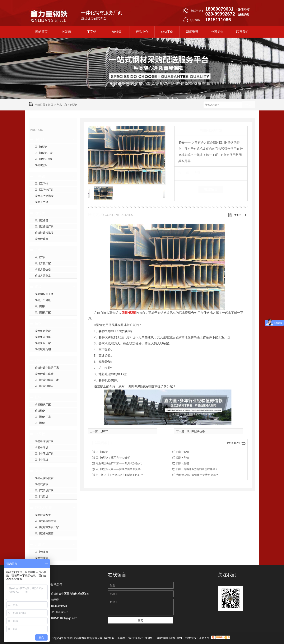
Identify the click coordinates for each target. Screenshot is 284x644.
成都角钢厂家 (43, 343)
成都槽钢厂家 (43, 404)
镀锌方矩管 (43, 508)
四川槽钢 (40, 423)
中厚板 (40, 434)
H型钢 (67, 32)
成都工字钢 (41, 202)
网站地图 (162, 638)
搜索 (249, 105)
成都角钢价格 (43, 337)
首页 (51, 105)
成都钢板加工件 (44, 294)
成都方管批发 (43, 276)
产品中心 (142, 32)
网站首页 (41, 32)
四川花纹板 (41, 497)
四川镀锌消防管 (44, 386)
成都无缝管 (41, 558)
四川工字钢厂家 (44, 190)
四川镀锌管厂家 (44, 226)
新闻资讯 (192, 32)
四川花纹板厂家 (44, 490)
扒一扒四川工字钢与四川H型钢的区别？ (119, 475)
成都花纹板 (41, 484)
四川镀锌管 (41, 220)
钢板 (38, 287)
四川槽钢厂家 (43, 417)
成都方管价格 (43, 269)
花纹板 (40, 471)
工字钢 (92, 32)
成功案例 (167, 32)
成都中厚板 (41, 447)
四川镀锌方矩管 (44, 533)
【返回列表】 (234, 443)
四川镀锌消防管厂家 (47, 380)
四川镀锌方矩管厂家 (47, 527)
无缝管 (40, 544)
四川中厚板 (41, 460)
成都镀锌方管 (43, 515)
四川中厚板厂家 (44, 454)
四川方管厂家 (43, 263)
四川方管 (40, 257)
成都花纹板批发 (44, 478)
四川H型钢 (41, 147)
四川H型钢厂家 (44, 153)
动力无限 (204, 638)
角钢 (38, 324)
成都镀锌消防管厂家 (47, 368)
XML (180, 638)
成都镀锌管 (41, 239)
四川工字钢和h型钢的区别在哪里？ (197, 469)
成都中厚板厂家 (44, 441)
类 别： (185, 172)
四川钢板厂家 (43, 312)
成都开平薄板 (43, 300)
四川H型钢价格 (44, 159)
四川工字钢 (41, 184)
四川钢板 (40, 306)
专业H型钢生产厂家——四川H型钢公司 (119, 463)
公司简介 (217, 32)
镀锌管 (117, 32)
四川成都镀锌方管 (45, 521)
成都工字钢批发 (44, 196)
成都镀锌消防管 (44, 374)
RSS (172, 638)
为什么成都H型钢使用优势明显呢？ (197, 475)
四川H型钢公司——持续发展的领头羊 (118, 469)
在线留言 (211, 189)
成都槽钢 (40, 411)
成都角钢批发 (43, 331)
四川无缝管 (41, 552)
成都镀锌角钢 (43, 349)
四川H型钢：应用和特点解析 (113, 458)
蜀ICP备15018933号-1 (142, 638)
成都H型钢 (41, 165)
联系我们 (242, 32)
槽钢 (38, 397)
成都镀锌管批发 (44, 233)
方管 (38, 250)
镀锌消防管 (43, 360)
